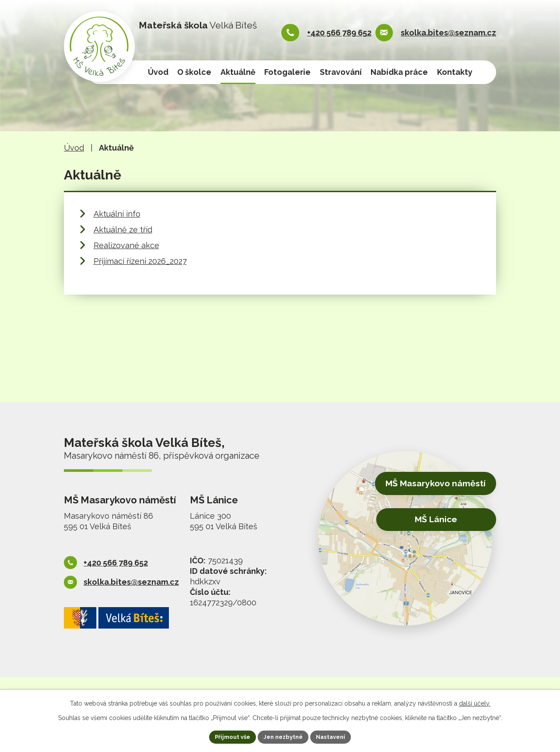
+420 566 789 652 (339, 33)
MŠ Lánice (429, 519)
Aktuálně (238, 72)
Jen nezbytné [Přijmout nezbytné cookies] (283, 736)
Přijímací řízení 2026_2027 (140, 261)
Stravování (341, 72)
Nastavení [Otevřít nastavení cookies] (335, 736)
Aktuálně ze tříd (123, 230)
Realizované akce (126, 245)
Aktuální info (117, 214)
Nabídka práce (399, 72)
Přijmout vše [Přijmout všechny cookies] (229, 736)
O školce (194, 72)
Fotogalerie (287, 72)
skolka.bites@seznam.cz (448, 33)
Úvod (158, 72)
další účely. (475, 702)
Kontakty (455, 72)
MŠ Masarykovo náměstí (428, 485)
